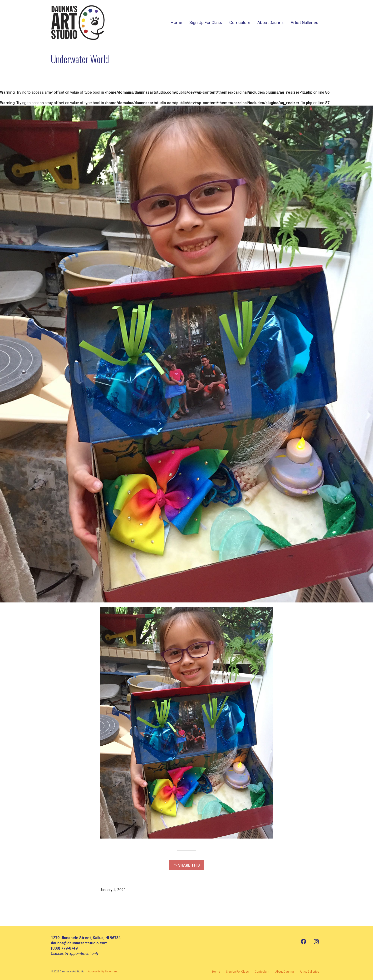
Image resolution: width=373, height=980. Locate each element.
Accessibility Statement (103, 972)
